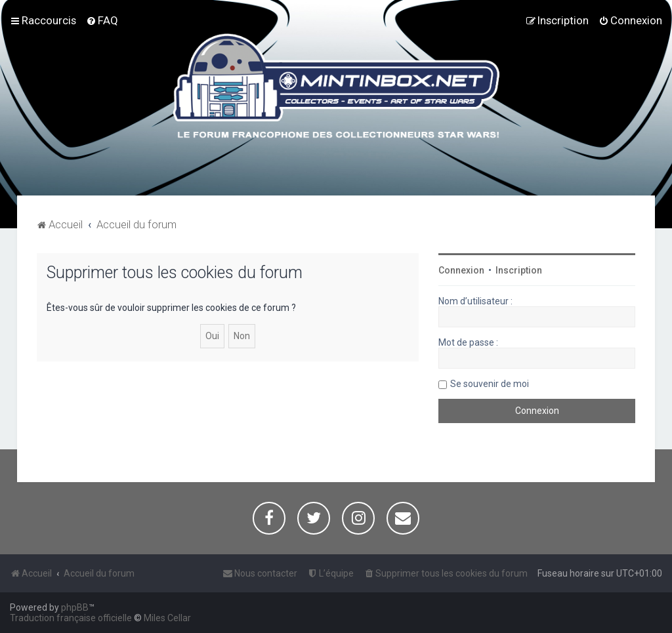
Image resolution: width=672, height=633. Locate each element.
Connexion (461, 270)
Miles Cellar (167, 618)
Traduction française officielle (71, 618)
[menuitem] (102, 20)
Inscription (519, 270)
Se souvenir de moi (490, 384)
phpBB (75, 607)
